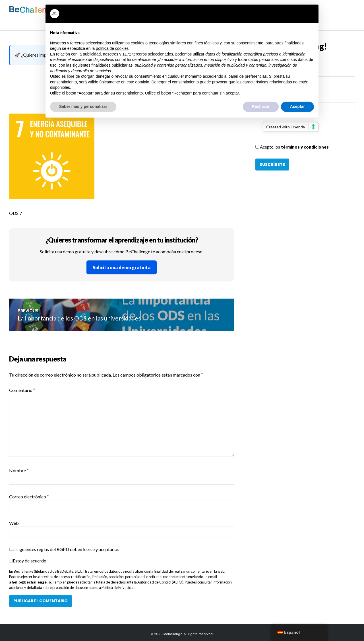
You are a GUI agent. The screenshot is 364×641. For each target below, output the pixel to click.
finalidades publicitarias (112, 65)
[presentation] (299, 133)
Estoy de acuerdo (30, 561)
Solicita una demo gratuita (122, 267)
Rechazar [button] (261, 106)
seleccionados (161, 54)
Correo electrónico (29, 497)
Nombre (19, 470)
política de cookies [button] (112, 48)
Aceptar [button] (297, 106)
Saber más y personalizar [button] (83, 106)
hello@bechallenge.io (31, 582)
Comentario (22, 390)
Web (14, 523)
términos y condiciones (305, 147)
